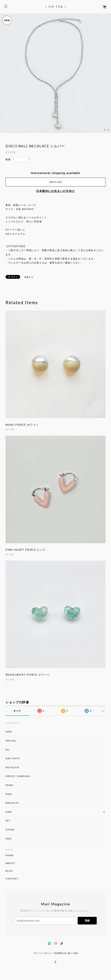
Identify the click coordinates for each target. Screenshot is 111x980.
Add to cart (56, 182)
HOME (10, 855)
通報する (29, 277)
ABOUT (10, 863)
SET (8, 821)
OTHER (10, 830)
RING (9, 794)
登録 (87, 921)
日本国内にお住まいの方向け (55, 191)
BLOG (9, 871)
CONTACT (12, 879)
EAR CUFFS (13, 758)
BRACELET (12, 803)
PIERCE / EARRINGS (18, 776)
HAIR (9, 812)
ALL (8, 750)
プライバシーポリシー (43, 953)
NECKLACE (13, 767)
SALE (9, 839)
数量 (8, 160)
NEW (9, 732)
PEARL (10, 785)
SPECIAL (11, 741)
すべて (17, 711)
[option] (55, 73)
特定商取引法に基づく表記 (66, 953)
